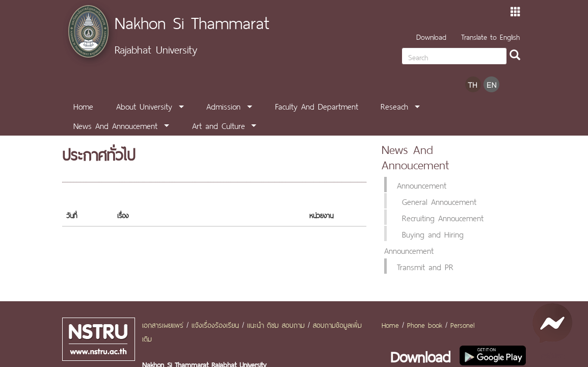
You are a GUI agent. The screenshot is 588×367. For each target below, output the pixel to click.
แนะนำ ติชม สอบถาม (276, 324)
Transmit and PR (425, 266)
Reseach (394, 106)
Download (431, 36)
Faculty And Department (317, 106)
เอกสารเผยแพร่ (163, 324)
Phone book (425, 324)
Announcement (422, 185)
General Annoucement (439, 201)
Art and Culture (219, 125)
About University (144, 106)
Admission (223, 106)
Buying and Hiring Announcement (424, 242)
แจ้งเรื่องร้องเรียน (215, 324)
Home (83, 106)
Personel (462, 324)
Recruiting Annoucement (443, 217)
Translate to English (490, 36)
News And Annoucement (115, 125)
